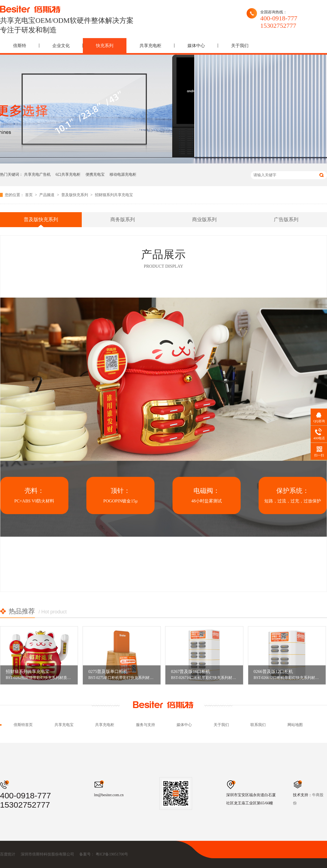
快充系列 (105, 46)
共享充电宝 (64, 725)
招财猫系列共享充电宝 (114, 195)
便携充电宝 (95, 174)
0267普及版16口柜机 (190, 671)
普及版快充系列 (75, 195)
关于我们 (240, 46)
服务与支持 (146, 725)
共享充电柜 (150, 46)
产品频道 (47, 195)
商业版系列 (204, 220)
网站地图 (295, 725)
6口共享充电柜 (68, 174)
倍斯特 (20, 46)
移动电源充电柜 (123, 174)
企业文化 (61, 46)
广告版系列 (286, 220)
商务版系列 (123, 220)
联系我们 (258, 725)
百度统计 (8, 854)
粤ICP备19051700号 (112, 854)
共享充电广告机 (37, 174)
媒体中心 (196, 46)
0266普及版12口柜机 (273, 671)
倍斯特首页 (23, 725)
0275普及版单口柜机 (108, 671)
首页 (29, 195)
